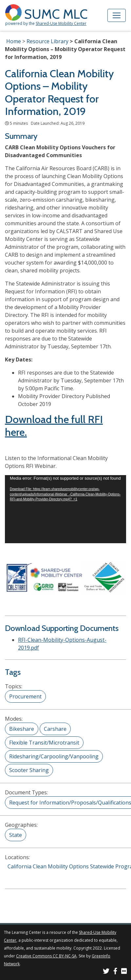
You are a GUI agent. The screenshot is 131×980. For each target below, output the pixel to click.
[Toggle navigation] (117, 15)
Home (14, 41)
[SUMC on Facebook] (115, 972)
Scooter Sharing (29, 770)
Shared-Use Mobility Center (61, 23)
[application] (65, 509)
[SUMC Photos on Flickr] (124, 972)
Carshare (55, 729)
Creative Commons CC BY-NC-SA (46, 956)
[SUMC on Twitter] (106, 972)
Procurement (25, 696)
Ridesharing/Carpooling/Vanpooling (54, 756)
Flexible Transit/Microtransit (44, 743)
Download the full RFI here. (54, 425)
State (16, 835)
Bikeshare (22, 729)
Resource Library (47, 41)
